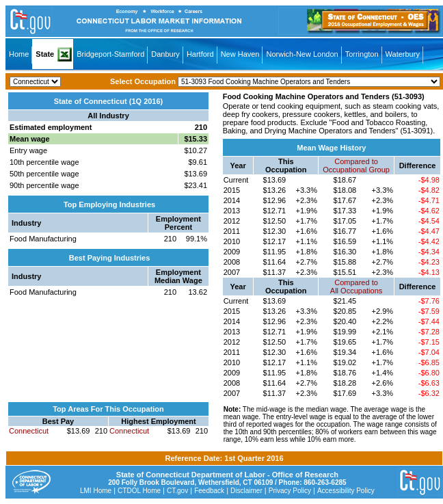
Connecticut (29, 431)
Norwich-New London (302, 54)
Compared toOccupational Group (356, 165)
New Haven (240, 54)
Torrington (362, 54)
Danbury (165, 54)
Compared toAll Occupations (356, 287)
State (45, 54)
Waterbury (403, 54)
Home (19, 54)
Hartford (200, 54)
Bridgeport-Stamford (110, 54)
